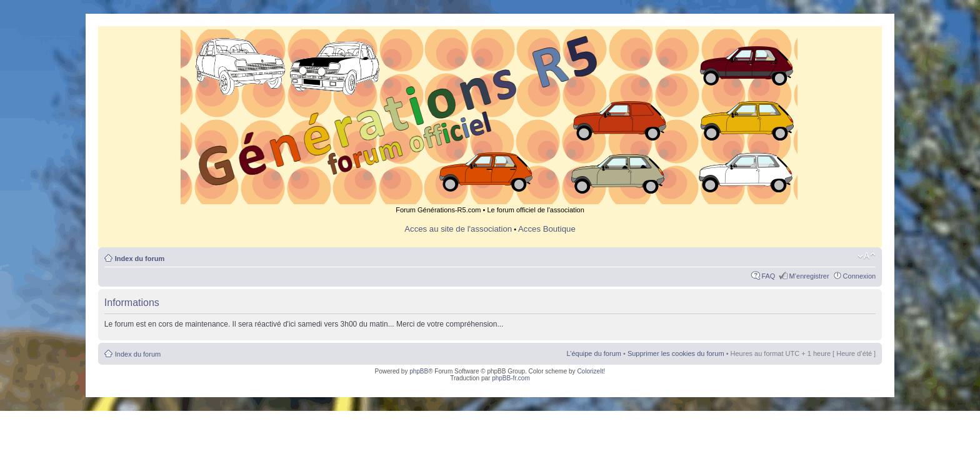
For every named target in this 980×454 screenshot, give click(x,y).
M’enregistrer (809, 276)
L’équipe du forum (593, 353)
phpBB (419, 371)
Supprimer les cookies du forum (676, 353)
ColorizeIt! (591, 371)
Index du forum (140, 259)
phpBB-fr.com (511, 378)
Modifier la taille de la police (867, 256)
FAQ (768, 276)
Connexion (860, 276)
